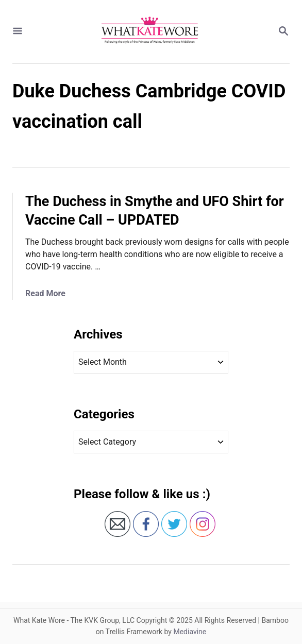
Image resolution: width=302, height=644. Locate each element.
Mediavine (190, 632)
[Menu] (18, 32)
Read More (45, 293)
